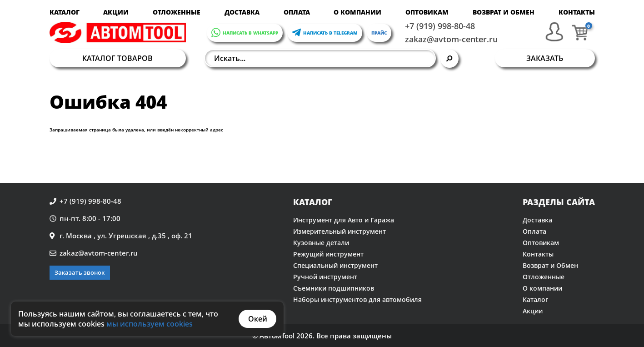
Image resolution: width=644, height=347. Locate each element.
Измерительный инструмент (339, 231)
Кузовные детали (321, 243)
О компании (357, 12)
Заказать (545, 58)
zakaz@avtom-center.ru (451, 39)
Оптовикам (427, 12)
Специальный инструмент (335, 265)
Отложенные (177, 12)
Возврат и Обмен (504, 12)
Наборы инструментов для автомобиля (357, 299)
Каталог (65, 12)
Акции (116, 12)
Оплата (297, 12)
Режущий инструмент (328, 254)
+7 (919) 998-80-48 (440, 26)
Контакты (577, 12)
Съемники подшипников (334, 288)
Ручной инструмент (325, 277)
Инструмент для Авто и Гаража (344, 220)
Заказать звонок (80, 272)
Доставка (242, 12)
